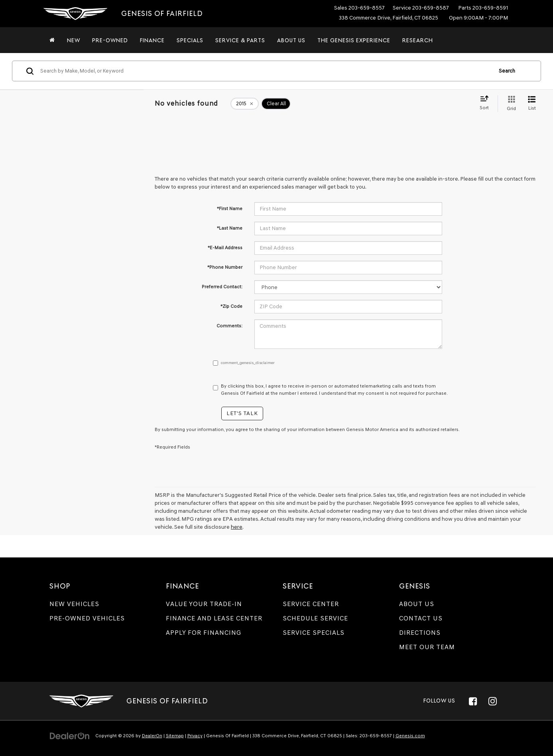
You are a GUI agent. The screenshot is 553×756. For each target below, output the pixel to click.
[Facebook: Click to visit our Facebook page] (473, 701)
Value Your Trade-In (204, 604)
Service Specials (314, 633)
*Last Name (230, 228)
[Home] (52, 40)
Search (507, 71)
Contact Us (421, 618)
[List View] (532, 104)
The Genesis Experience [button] (354, 40)
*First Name (230, 209)
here (237, 527)
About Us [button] (291, 40)
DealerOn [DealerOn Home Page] (152, 736)
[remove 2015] (245, 104)
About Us (417, 604)
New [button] (74, 40)
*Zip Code (231, 306)
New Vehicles (74, 604)
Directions (420, 633)
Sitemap (175, 736)
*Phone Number (225, 267)
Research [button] (418, 40)
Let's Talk (242, 413)
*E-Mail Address (225, 248)
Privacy (195, 736)
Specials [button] (190, 40)
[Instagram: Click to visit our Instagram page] (493, 701)
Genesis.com (410, 736)
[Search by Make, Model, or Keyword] (265, 71)
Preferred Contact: (222, 287)
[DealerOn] (70, 735)
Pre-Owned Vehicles (87, 618)
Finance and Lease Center (214, 618)
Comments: (229, 326)
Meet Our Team (427, 647)
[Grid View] (510, 104)
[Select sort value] (487, 103)
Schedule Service (315, 618)
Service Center (311, 604)
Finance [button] (152, 40)
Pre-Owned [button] (110, 40)
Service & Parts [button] (240, 40)
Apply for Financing (204, 633)
